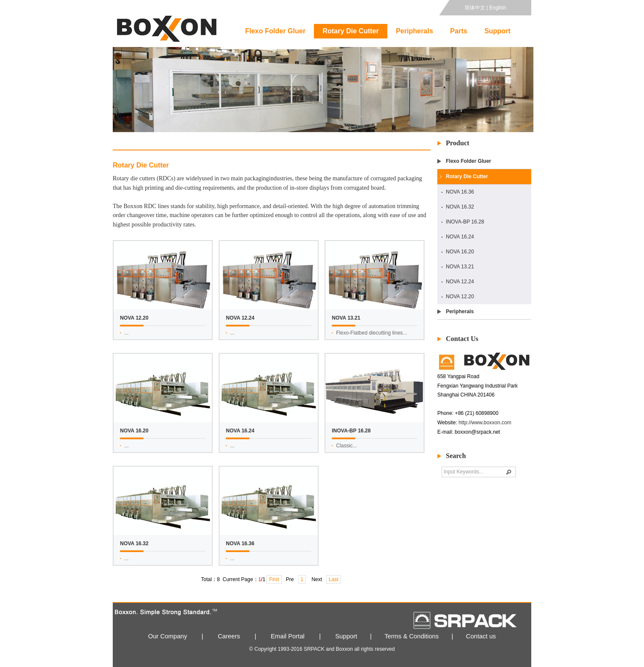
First (274, 579)
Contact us (481, 636)
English (498, 8)
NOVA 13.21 (460, 267)
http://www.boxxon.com (485, 423)
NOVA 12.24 (460, 282)
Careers (229, 636)
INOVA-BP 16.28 (465, 222)
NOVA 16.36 (460, 192)
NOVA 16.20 (460, 252)
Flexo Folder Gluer (275, 31)
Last (334, 579)
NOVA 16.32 (460, 207)
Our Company (168, 636)
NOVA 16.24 (460, 237)
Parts (459, 31)
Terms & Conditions (411, 636)
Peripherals (414, 31)
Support (497, 31)
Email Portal (288, 636)
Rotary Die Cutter (351, 31)
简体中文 (475, 8)
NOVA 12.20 (460, 297)
